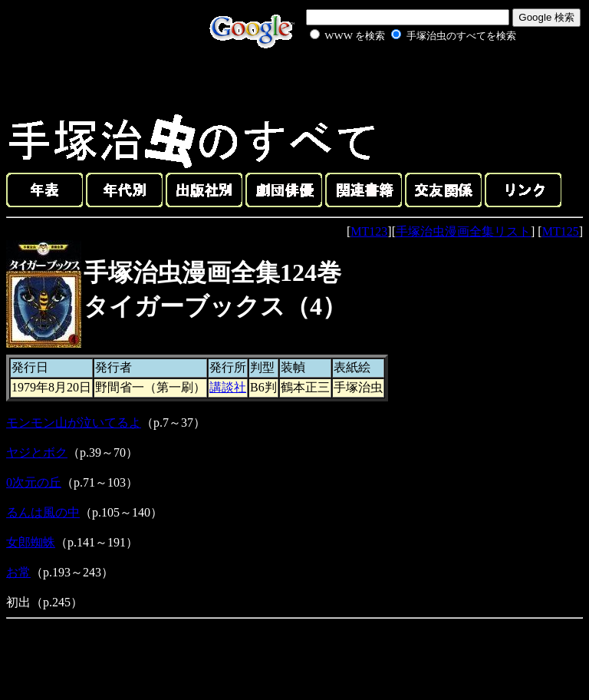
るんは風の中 (43, 512)
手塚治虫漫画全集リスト (463, 231)
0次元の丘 (34, 482)
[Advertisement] (396, 80)
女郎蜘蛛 (31, 542)
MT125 (561, 231)
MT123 (369, 231)
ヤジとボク (37, 452)
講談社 (228, 387)
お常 (18, 572)
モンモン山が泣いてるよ (74, 423)
